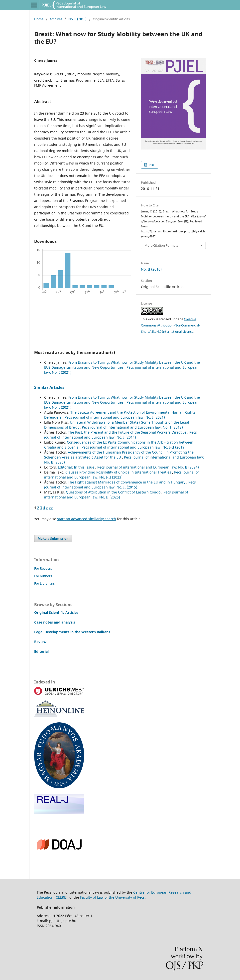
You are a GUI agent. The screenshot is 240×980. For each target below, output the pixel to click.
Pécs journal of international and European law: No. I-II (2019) (134, 447)
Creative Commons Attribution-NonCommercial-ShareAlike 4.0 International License (170, 325)
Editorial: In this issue (77, 467)
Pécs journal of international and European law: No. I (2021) (115, 417)
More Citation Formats (161, 245)
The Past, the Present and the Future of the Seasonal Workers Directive (128, 432)
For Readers (43, 568)
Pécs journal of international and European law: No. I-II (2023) (121, 475)
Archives (56, 19)
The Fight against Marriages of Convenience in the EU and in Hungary (127, 482)
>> (51, 508)
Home (39, 19)
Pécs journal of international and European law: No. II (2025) (116, 495)
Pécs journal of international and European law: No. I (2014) (120, 435)
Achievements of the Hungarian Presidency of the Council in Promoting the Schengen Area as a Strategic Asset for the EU (119, 455)
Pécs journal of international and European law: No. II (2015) (120, 485)
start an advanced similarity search (87, 519)
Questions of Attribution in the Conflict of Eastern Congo (114, 492)
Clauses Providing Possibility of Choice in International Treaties (119, 472)
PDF (151, 165)
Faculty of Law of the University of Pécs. (113, 897)
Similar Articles (49, 387)
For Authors (43, 576)
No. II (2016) (77, 19)
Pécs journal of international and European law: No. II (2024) (148, 467)
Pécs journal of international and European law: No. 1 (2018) (132, 427)
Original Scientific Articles (56, 612)
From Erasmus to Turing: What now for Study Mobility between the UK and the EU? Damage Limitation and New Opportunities (122, 365)
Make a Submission (53, 538)
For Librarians (44, 583)
